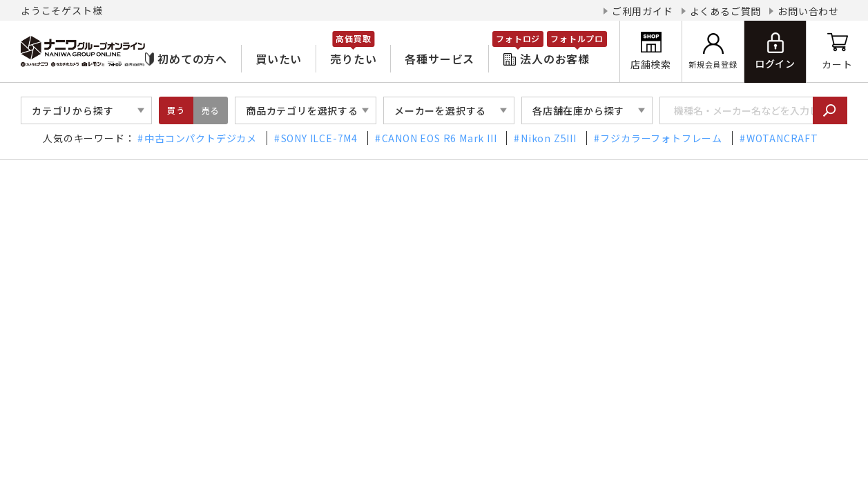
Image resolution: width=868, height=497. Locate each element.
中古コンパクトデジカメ (201, 138)
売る (211, 110)
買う (176, 110)
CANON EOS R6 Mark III (440, 138)
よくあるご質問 (726, 11)
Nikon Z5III (549, 138)
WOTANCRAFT (782, 138)
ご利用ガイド (643, 11)
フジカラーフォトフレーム (661, 138)
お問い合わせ (808, 11)
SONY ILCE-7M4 (319, 138)
